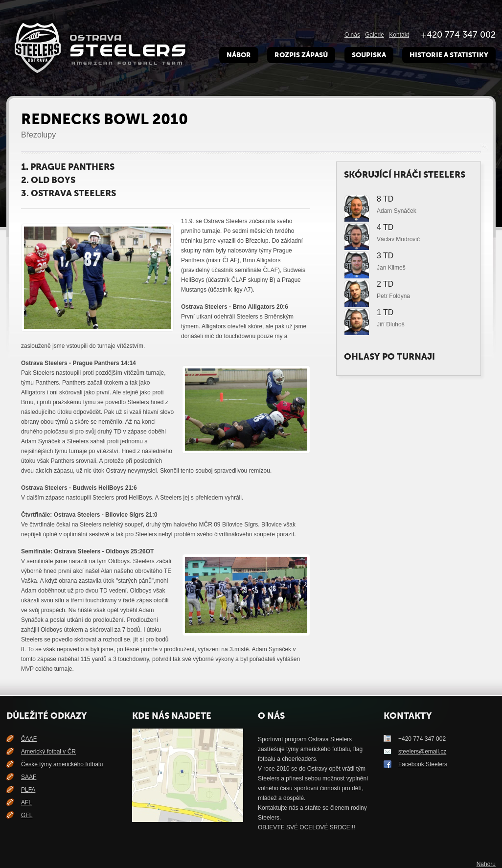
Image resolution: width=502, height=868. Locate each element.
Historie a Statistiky (449, 55)
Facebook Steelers (423, 764)
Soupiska (369, 55)
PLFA (28, 790)
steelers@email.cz (422, 752)
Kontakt (399, 35)
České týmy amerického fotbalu (62, 764)
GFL (27, 815)
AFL (26, 802)
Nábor (239, 55)
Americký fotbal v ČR (48, 752)
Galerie (375, 35)
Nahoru (486, 864)
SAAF (29, 777)
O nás (352, 35)
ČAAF (29, 739)
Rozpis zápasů (301, 55)
